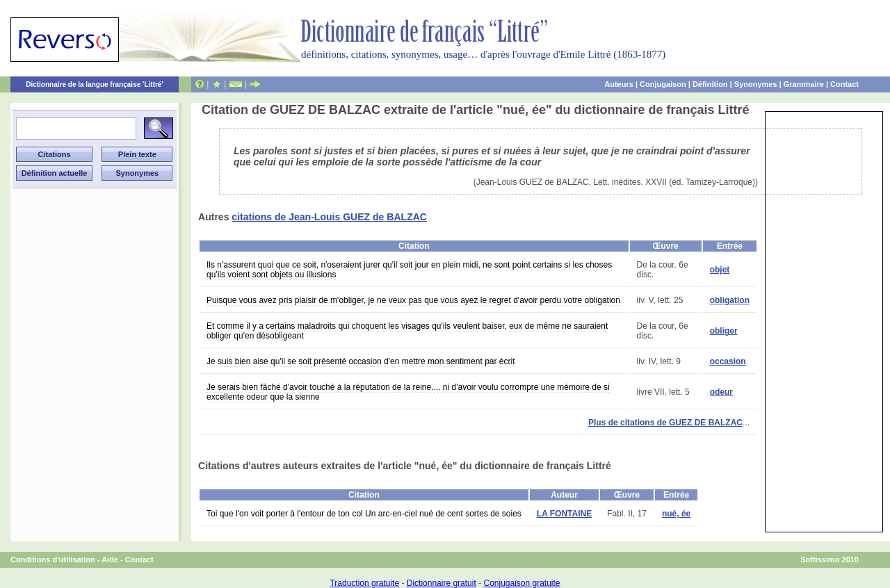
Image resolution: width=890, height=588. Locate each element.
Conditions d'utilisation (53, 560)
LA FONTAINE (564, 514)
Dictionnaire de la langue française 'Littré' (95, 84)
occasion (728, 361)
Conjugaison (663, 84)
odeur (721, 392)
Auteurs (619, 84)
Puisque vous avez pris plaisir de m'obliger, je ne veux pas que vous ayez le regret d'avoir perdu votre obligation (413, 300)
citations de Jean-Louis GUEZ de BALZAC (329, 217)
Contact (844, 84)
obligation (730, 300)
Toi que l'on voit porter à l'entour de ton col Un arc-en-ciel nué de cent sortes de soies (364, 514)
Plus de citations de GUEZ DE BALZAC (665, 423)
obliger (724, 331)
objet (720, 270)
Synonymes (756, 84)
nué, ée (676, 514)
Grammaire (804, 84)
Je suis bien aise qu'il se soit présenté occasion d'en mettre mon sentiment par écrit (361, 361)
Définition (710, 84)
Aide (110, 560)
